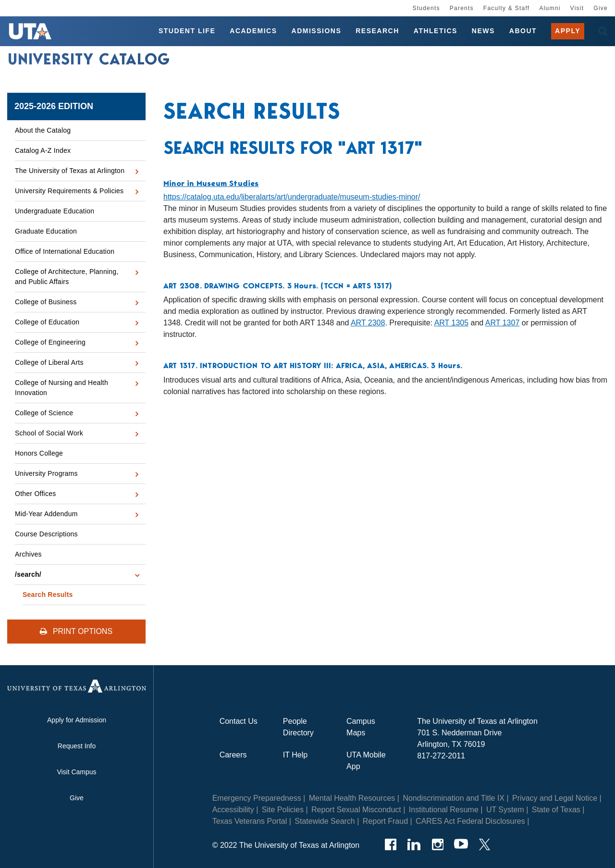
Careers (233, 755)
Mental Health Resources (352, 798)
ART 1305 (451, 323)
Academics (253, 31)
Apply (568, 31)
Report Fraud (385, 821)
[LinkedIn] (414, 844)
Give (601, 8)
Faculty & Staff (507, 8)
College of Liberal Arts (49, 362)
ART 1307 (502, 323)
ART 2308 (368, 323)
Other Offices (35, 494)
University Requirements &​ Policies (69, 191)
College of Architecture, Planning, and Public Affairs (67, 277)
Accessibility (233, 810)
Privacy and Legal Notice (555, 798)
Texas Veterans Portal (250, 821)
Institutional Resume (444, 810)
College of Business (46, 302)
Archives (28, 554)
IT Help (295, 755)
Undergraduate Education (55, 211)
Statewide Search (325, 821)
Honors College (39, 453)
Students (426, 8)
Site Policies (283, 810)
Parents (462, 8)
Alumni (550, 8)
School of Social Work (49, 433)
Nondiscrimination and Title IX (454, 798)
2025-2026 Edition (54, 106)
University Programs (46, 473)
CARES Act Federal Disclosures (470, 821)
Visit (577, 8)
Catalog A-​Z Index (43, 150)
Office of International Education (65, 251)
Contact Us (239, 721)
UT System (505, 810)
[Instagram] (437, 844)
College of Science (44, 413)
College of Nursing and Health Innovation (61, 388)
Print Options (76, 631)
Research (377, 31)
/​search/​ (28, 574)
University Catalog (89, 59)
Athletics (436, 31)
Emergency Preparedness (257, 798)
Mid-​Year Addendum (46, 514)
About (523, 31)
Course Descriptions (46, 534)
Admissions (317, 31)
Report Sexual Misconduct (356, 810)
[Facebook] (390, 844)
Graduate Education (46, 231)
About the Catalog (43, 130)
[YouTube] (461, 844)
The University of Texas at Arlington (70, 171)
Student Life (187, 31)
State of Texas (556, 810)
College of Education (47, 322)
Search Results (48, 595)
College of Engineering (50, 342)
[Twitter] (485, 844)
